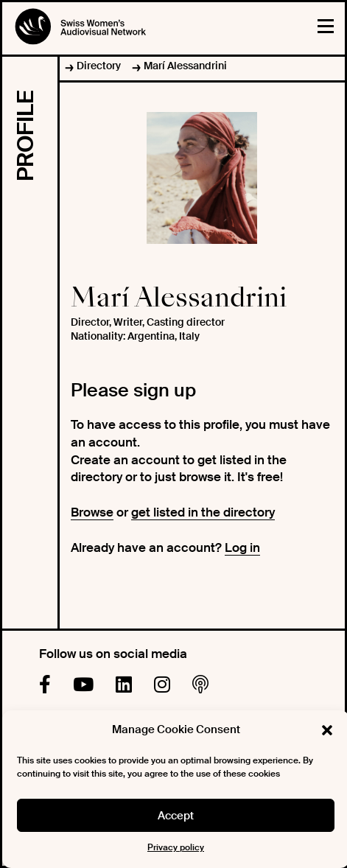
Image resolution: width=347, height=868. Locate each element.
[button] (327, 730)
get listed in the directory (203, 512)
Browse (92, 512)
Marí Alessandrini (185, 66)
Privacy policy (176, 847)
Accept (176, 816)
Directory (99, 66)
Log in (242, 547)
